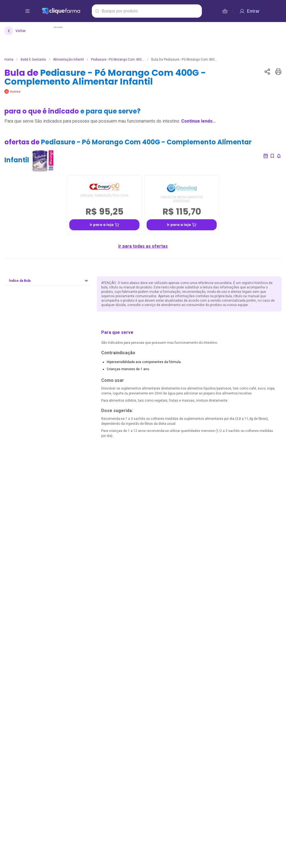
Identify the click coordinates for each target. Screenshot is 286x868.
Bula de (105, 77)
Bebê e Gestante (33, 60)
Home (9, 60)
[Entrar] (249, 11)
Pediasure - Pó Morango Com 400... (118, 60)
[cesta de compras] (225, 11)
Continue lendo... (199, 121)
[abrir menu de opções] (28, 11)
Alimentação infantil (68, 60)
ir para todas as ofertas (143, 246)
